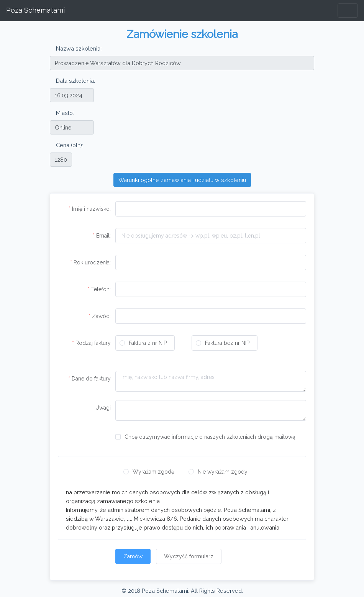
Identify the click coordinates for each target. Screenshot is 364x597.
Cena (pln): (70, 145)
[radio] (145, 343)
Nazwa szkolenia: (79, 48)
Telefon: (101, 289)
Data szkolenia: (75, 81)
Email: (103, 236)
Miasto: (65, 113)
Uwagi (103, 408)
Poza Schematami (35, 10)
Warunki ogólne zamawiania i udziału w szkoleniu (182, 180)
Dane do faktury (91, 379)
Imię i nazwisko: (91, 209)
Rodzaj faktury (93, 343)
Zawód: (101, 316)
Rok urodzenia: (92, 262)
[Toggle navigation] (348, 11)
